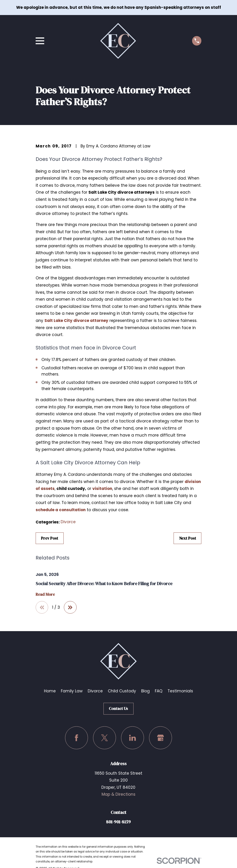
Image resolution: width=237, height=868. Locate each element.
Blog (145, 691)
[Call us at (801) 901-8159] (197, 41)
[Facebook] (76, 738)
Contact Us (118, 709)
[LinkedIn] (133, 738)
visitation (102, 489)
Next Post (188, 538)
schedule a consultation (61, 510)
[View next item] (70, 607)
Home (50, 691)
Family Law (72, 691)
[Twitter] (104, 738)
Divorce (68, 522)
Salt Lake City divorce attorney (76, 321)
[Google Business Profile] (161, 738)
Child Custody (122, 691)
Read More (45, 594)
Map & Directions (118, 795)
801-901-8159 (118, 822)
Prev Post (50, 538)
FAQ (159, 691)
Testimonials (180, 691)
